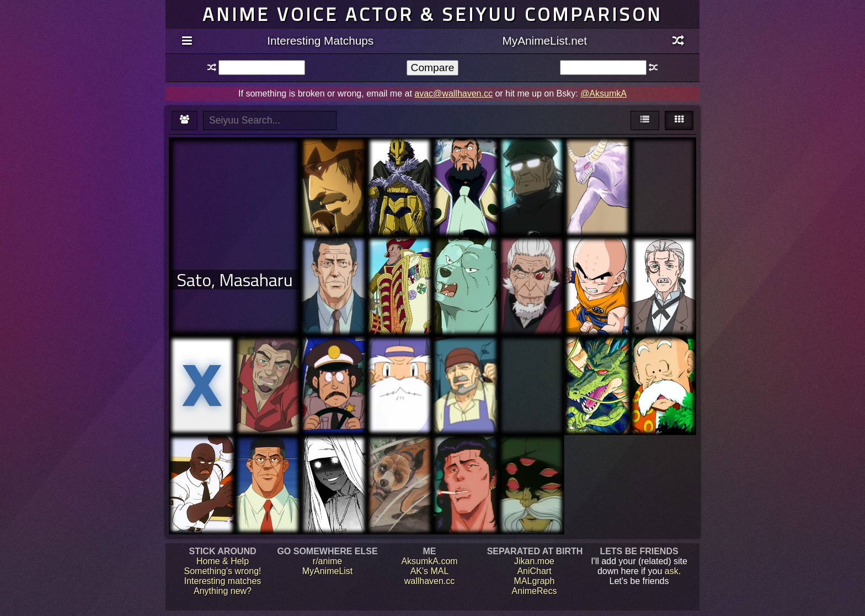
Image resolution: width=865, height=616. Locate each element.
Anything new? (223, 591)
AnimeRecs (535, 591)
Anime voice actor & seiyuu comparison (432, 14)
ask (672, 571)
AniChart (534, 571)
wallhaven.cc (430, 581)
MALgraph (535, 581)
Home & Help (223, 561)
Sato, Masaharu (235, 280)
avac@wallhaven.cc (453, 93)
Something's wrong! (222, 571)
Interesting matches (223, 581)
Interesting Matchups (320, 41)
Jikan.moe (534, 561)
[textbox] (262, 68)
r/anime (327, 561)
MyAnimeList (328, 571)
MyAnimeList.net (544, 41)
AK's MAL (430, 571)
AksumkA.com (429, 561)
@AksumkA (604, 93)
